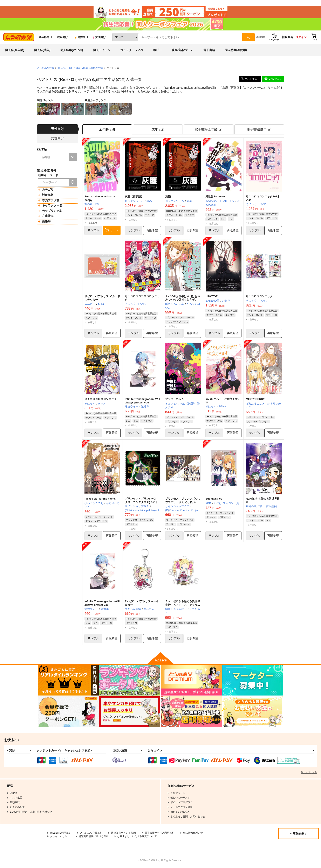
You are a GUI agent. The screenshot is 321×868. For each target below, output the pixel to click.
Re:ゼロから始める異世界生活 (88, 80)
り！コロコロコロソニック (101, 399)
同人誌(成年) (42, 50)
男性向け (81, 37)
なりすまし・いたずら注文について (137, 837)
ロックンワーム (254, 88)
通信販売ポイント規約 (123, 833)
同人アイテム (102, 50)
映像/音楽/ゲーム (183, 50)
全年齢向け (45, 37)
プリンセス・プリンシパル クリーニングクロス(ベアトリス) (143, 502)
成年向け (62, 37)
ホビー (157, 50)
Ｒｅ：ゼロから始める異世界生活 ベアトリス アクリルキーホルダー (183, 605)
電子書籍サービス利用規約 (159, 833)
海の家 (211, 88)
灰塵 (168, 197)
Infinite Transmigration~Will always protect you (142, 401)
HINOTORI (212, 296)
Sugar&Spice (214, 499)
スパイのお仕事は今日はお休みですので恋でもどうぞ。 (183, 298)
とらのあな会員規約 (91, 833)
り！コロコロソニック (259, 296)
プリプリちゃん (175, 399)
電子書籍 (209, 50)
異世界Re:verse (215, 197)
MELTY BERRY (255, 399)
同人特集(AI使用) (236, 50)
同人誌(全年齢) (15, 50)
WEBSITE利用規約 (61, 833)
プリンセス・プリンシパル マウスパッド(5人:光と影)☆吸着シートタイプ (183, 502)
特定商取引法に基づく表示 (94, 837)
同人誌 (62, 68)
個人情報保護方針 (193, 833)
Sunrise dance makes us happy (185, 88)
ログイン (301, 37)
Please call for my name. (100, 499)
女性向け (99, 37)
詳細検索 (261, 37)
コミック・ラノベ (132, 50)
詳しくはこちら (309, 773)
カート (112, 231)
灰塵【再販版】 (233, 88)
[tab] (158, 129)
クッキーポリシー (60, 837)
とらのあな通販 (46, 68)
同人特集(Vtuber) (72, 50)
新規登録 (288, 37)
